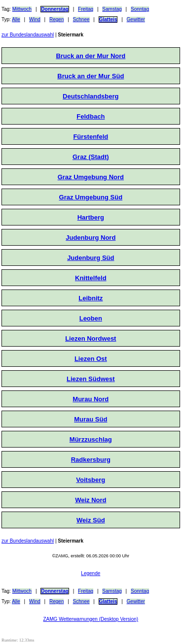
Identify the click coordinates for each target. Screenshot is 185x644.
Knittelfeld (91, 278)
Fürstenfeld (91, 137)
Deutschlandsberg (91, 96)
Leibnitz (91, 298)
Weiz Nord (91, 500)
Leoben (91, 318)
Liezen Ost (91, 359)
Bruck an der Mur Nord (91, 56)
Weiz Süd (91, 520)
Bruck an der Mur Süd (91, 76)
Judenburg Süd (91, 258)
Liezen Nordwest (91, 338)
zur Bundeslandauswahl (28, 35)
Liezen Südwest (91, 379)
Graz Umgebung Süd (91, 197)
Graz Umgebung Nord (91, 177)
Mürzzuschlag (91, 439)
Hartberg (91, 217)
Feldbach (91, 116)
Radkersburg (91, 460)
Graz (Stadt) (91, 157)
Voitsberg (91, 480)
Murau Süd (91, 419)
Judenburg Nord (91, 238)
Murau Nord (91, 399)
